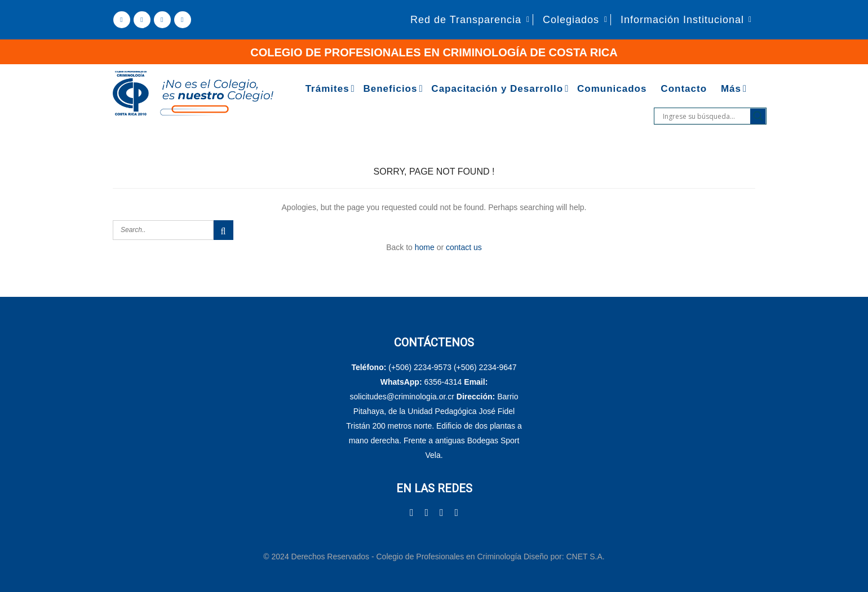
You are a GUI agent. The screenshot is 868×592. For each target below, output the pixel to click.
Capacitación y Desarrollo (497, 89)
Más (731, 89)
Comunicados (612, 89)
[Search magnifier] (758, 116)
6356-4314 (443, 382)
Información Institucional (682, 20)
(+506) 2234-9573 (420, 367)
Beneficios (390, 89)
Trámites (327, 89)
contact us (464, 247)
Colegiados (571, 20)
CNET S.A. (585, 557)
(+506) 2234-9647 (485, 367)
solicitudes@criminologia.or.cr (403, 397)
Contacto (684, 89)
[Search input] (705, 116)
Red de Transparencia (466, 20)
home (425, 247)
